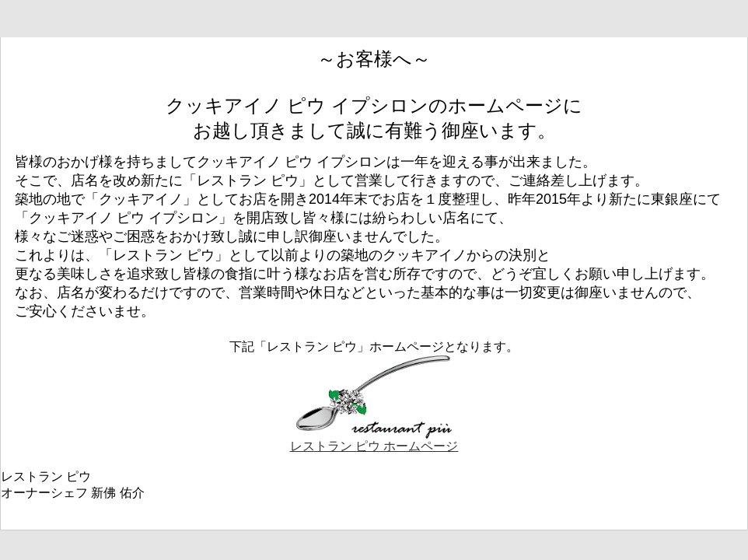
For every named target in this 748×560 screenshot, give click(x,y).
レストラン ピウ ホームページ (374, 440)
